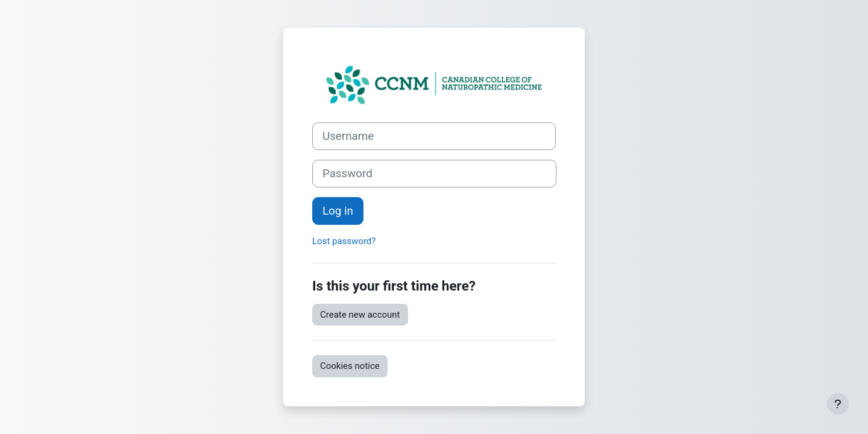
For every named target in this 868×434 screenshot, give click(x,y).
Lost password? (344, 241)
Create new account (360, 315)
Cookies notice (350, 366)
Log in (338, 211)
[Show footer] (838, 404)
